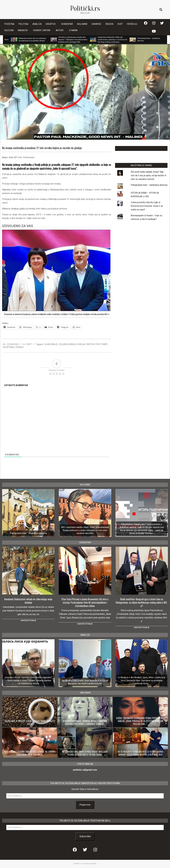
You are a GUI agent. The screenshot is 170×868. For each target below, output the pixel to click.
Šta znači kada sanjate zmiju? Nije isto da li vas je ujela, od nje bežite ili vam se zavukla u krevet (148, 175)
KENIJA (81, 344)
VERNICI (20, 347)
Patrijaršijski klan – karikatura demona (149, 185)
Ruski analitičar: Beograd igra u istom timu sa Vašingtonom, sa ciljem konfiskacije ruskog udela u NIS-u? (142, 602)
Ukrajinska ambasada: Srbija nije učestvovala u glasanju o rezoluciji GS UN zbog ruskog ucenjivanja (112, 40)
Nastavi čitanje (28, 621)
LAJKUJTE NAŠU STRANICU (141, 148)
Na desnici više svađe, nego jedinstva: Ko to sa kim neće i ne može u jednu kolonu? (85, 682)
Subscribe (85, 836)
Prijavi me (85, 805)
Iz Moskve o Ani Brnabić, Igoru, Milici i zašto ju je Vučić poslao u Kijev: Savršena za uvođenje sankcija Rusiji (142, 680)
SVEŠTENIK (9, 347)
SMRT (104, 344)
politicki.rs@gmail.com (85, 770)
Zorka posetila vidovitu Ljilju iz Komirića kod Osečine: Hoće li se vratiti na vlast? (147, 206)
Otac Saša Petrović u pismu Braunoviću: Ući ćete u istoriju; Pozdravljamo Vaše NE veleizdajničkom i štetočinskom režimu (85, 602)
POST (98, 344)
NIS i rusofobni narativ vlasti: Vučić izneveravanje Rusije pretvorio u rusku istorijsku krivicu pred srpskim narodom (85, 530)
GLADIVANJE (51, 344)
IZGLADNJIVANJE (67, 344)
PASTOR (90, 344)
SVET (29, 344)
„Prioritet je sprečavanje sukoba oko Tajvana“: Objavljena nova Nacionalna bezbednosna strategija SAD (73, 40)
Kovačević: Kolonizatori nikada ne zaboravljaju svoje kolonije (28, 601)
